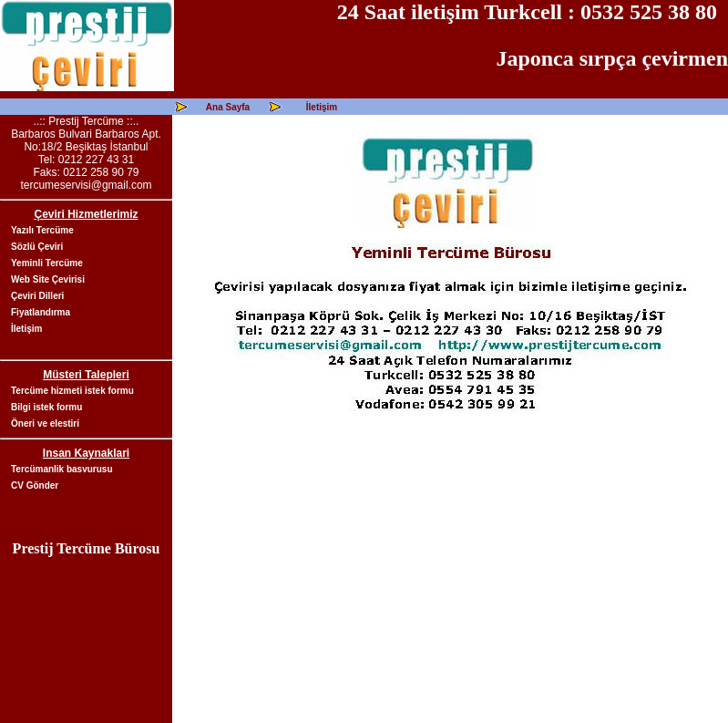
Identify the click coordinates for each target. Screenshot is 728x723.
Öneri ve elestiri (45, 423)
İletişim (322, 107)
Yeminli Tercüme (47, 263)
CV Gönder (35, 485)
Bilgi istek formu (46, 407)
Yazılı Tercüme (42, 230)
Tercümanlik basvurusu (62, 469)
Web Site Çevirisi (48, 279)
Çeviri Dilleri (37, 296)
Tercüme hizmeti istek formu (72, 391)
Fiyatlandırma (41, 312)
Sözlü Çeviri (37, 247)
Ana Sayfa (228, 107)
